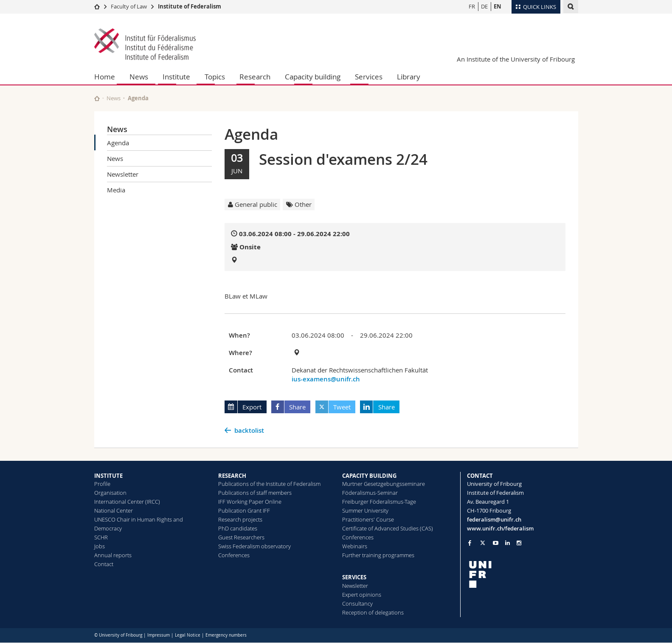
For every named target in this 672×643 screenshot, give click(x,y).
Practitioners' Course (368, 519)
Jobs (100, 546)
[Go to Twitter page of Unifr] (483, 543)
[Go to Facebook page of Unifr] (470, 543)
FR (472, 6)
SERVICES (354, 577)
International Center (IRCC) (127, 502)
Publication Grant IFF (244, 510)
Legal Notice (188, 635)
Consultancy (357, 604)
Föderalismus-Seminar (370, 493)
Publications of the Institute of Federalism (269, 484)
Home (105, 77)
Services (369, 77)
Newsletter (123, 174)
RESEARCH (232, 476)
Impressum (159, 635)
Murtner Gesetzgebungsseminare (384, 484)
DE (484, 6)
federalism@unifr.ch (494, 519)
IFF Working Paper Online (250, 502)
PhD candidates (238, 528)
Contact (104, 564)
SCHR (101, 537)
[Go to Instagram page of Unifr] (519, 543)
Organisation (110, 493)
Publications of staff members (255, 493)
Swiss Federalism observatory (254, 546)
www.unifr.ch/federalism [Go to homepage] (500, 528)
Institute (176, 77)
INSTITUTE (108, 476)
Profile (102, 484)
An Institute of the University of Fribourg (516, 59)
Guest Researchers (241, 537)
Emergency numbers (226, 635)
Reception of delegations (373, 612)
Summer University (365, 510)
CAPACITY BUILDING (369, 476)
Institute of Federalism (190, 6)
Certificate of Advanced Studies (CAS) (388, 528)
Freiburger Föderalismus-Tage (379, 502)
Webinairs (355, 546)
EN (498, 6)
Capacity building (313, 77)
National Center (114, 510)
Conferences (234, 555)
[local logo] (523, 574)
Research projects (240, 519)
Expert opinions (362, 595)
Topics (215, 77)
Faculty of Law (129, 6)
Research (255, 77)
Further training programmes (378, 555)
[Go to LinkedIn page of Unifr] (508, 543)
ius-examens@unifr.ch (326, 379)
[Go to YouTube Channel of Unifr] (496, 543)
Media (116, 190)
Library (409, 77)
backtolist (249, 430)
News (139, 77)
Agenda (118, 143)
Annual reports (113, 555)
